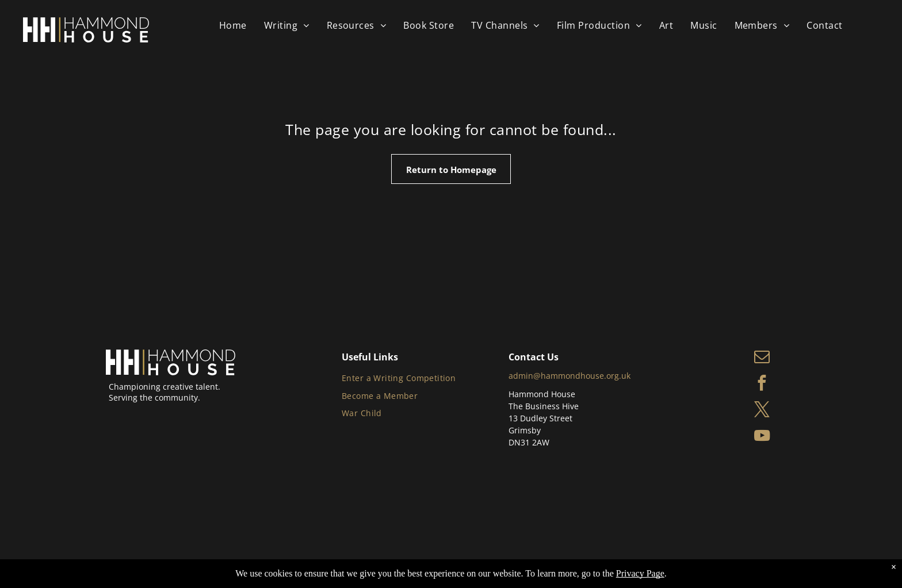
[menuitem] (233, 25)
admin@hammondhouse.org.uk (570, 376)
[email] (762, 358)
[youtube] (762, 437)
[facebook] (762, 385)
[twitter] (762, 411)
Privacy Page (640, 573)
